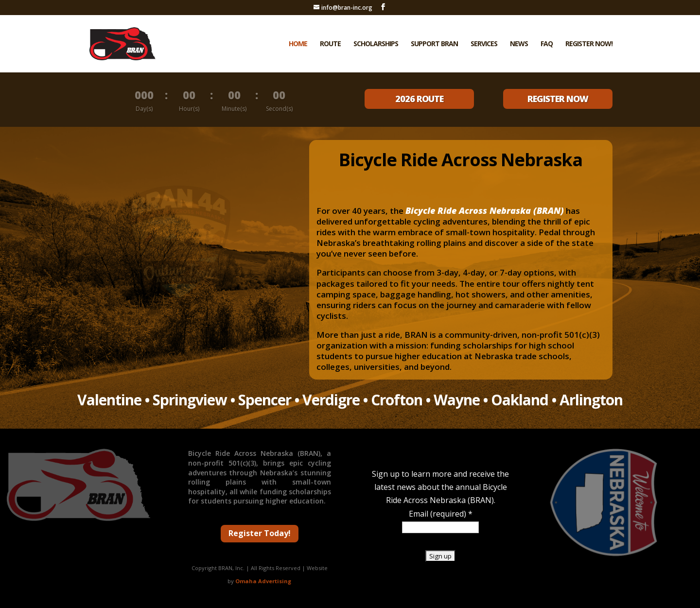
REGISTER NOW (558, 99)
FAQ (547, 44)
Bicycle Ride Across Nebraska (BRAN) (485, 210)
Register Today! (260, 533)
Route (330, 44)
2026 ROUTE (419, 99)
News (519, 44)
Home (298, 44)
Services (484, 44)
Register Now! (589, 44)
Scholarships (376, 44)
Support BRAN (434, 44)
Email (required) (441, 514)
